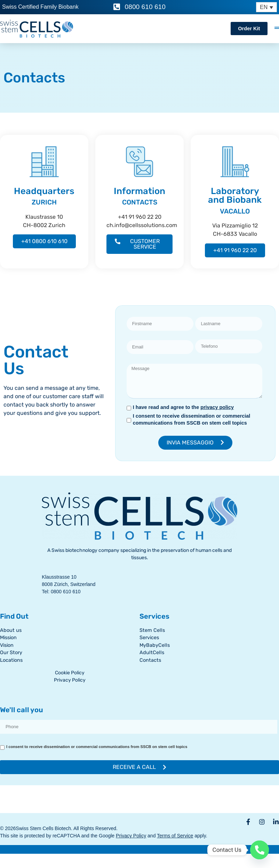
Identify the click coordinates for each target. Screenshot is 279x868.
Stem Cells (152, 630)
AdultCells (152, 653)
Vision (7, 645)
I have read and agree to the (183, 407)
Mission (8, 638)
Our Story (11, 653)
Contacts (150, 660)
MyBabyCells (155, 645)
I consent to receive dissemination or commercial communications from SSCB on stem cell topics (192, 419)
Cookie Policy (70, 673)
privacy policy (217, 407)
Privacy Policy (70, 680)
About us (11, 630)
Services (149, 638)
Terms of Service (175, 836)
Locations (11, 660)
